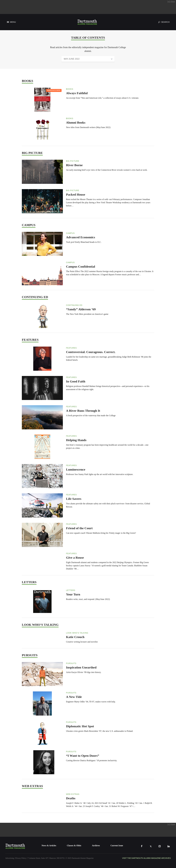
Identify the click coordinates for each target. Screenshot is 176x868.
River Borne (74, 165)
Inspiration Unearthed (81, 667)
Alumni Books (76, 123)
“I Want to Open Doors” (83, 756)
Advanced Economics (81, 237)
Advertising (10, 858)
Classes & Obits (74, 846)
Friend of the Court (79, 528)
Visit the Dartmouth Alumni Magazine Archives (146, 858)
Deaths (71, 798)
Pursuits (71, 663)
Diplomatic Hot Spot (80, 726)
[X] (151, 846)
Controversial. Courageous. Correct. (91, 352)
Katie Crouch (75, 637)
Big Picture (73, 161)
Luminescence (76, 469)
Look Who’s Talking (77, 633)
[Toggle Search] (164, 22)
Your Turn (73, 594)
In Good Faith (76, 381)
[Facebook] (142, 846)
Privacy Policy (21, 858)
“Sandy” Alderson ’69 (81, 309)
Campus (70, 233)
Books (70, 89)
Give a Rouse (75, 558)
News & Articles (49, 846)
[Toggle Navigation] (11, 22)
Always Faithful (77, 93)
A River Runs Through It (83, 411)
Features (71, 348)
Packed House (76, 195)
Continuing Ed (74, 305)
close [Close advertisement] (171, 2)
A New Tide (74, 697)
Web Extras (73, 794)
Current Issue (117, 846)
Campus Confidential (81, 267)
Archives (96, 846)
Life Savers (74, 499)
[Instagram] (160, 846)
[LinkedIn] (169, 846)
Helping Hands (76, 440)
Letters (71, 590)
